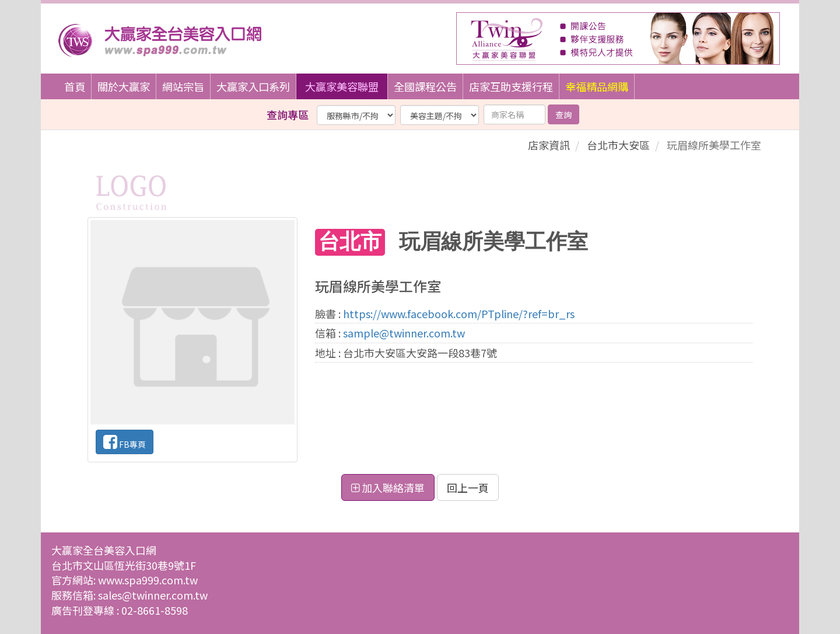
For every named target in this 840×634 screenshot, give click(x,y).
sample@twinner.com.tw (404, 333)
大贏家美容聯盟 (342, 86)
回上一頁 (468, 487)
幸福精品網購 (597, 86)
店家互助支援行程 (511, 86)
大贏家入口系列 (253, 86)
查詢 (563, 114)
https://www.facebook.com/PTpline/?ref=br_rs (459, 313)
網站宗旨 (183, 86)
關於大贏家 (124, 86)
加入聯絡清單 (388, 487)
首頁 (75, 86)
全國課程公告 (425, 86)
